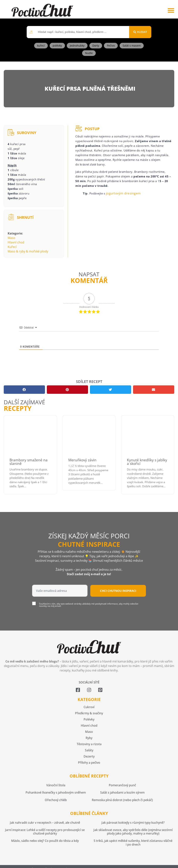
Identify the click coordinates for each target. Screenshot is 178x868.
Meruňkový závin (82, 460)
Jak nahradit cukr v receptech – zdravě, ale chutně (45, 823)
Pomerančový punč (122, 785)
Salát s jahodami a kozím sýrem (122, 792)
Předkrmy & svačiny (89, 713)
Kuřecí (12, 247)
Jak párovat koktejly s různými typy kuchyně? (133, 823)
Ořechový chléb (56, 800)
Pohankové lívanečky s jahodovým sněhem (56, 792)
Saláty (89, 750)
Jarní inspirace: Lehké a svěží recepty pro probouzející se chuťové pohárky (45, 832)
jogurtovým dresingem (123, 193)
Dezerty (89, 756)
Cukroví (89, 707)
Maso (11, 238)
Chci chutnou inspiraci (118, 591)
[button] (171, 10)
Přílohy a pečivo (89, 763)
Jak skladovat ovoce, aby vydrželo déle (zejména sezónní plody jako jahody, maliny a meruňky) (133, 832)
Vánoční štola (56, 785)
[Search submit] (140, 32)
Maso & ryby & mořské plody (28, 251)
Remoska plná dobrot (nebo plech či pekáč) (122, 800)
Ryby (89, 738)
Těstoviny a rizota (89, 744)
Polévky (89, 719)
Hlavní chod (16, 242)
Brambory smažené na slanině (29, 462)
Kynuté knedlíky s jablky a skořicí (147, 462)
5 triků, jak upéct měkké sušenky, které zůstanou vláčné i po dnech (133, 842)
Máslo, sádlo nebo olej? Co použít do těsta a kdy (45, 841)
